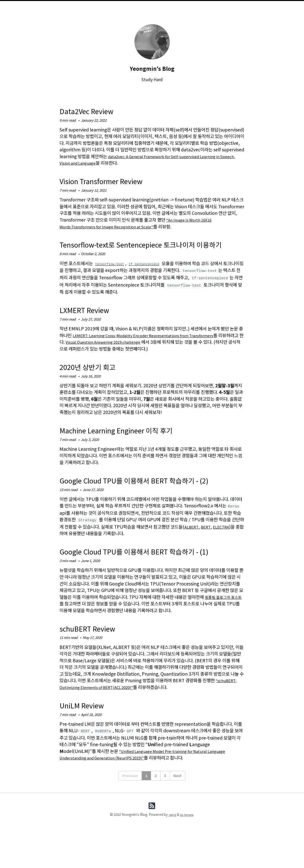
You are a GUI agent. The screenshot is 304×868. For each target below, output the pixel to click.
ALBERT (192, 548)
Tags (172, 10)
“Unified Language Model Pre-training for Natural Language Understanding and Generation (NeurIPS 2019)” (151, 786)
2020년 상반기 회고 (95, 377)
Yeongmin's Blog (152, 68)
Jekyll (171, 848)
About (131, 10)
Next (177, 808)
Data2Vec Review (95, 110)
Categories (152, 10)
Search (188, 10)
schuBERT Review (96, 659)
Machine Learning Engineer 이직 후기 (134, 440)
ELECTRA (226, 548)
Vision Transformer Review (114, 180)
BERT (208, 548)
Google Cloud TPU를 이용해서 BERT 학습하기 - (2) (150, 495)
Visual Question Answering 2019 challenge (134, 353)
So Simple (187, 848)
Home (114, 10)
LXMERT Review (92, 320)
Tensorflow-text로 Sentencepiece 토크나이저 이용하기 (148, 249)
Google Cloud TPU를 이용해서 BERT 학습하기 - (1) (150, 577)
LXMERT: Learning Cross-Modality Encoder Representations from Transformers (156, 346)
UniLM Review (89, 736)
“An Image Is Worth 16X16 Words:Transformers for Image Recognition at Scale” (140, 223)
